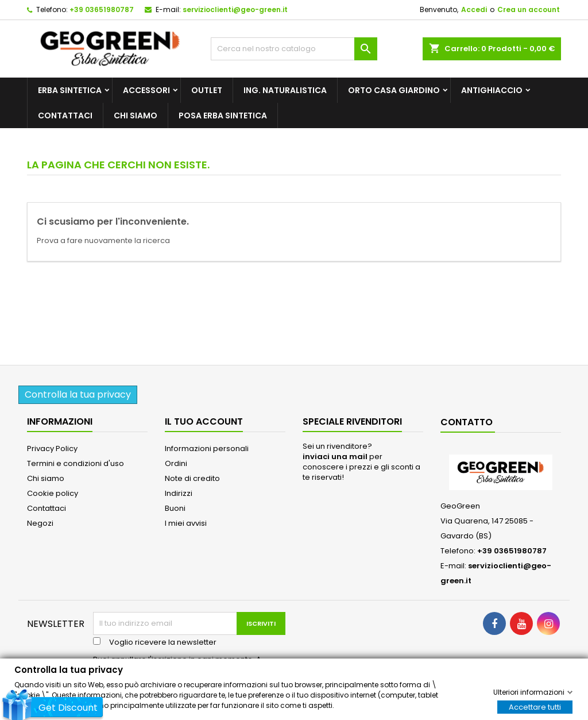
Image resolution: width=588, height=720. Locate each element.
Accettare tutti (535, 706)
